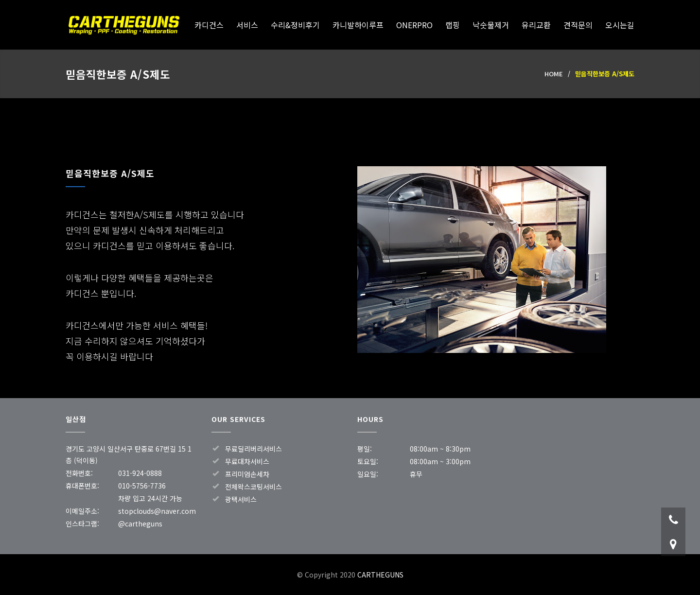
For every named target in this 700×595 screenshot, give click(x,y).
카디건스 (209, 25)
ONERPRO (414, 25)
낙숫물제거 (491, 25)
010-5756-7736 (142, 486)
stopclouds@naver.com (157, 511)
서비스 (247, 25)
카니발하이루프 (358, 25)
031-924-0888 (140, 473)
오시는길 (620, 25)
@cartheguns (140, 524)
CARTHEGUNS (124, 25)
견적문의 (578, 25)
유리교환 (536, 25)
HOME (554, 74)
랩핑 (453, 25)
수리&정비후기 (295, 25)
